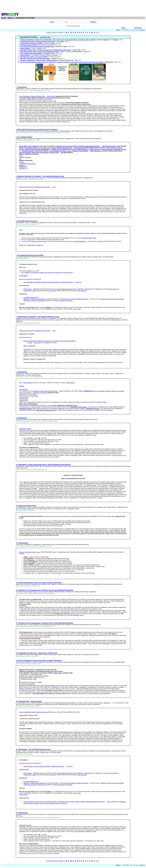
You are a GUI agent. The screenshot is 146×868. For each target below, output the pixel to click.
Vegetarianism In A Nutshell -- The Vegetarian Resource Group (38, 317)
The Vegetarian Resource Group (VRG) (30, 255)
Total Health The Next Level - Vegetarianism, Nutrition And (38, 653)
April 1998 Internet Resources (27, 221)
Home (4, 18)
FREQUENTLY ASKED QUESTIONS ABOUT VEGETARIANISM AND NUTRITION (44, 465)
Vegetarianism (22, 87)
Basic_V (11, 18)
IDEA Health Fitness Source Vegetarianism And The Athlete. (37, 129)
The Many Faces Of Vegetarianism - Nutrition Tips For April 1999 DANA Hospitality (46, 590)
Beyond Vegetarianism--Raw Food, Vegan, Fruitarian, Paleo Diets (40, 583)
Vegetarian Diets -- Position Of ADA (30, 701)
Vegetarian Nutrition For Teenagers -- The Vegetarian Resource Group (41, 176)
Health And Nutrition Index (27, 506)
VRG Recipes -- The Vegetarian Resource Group (34, 749)
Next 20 (143, 30)
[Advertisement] (73, 6)
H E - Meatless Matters (25, 137)
